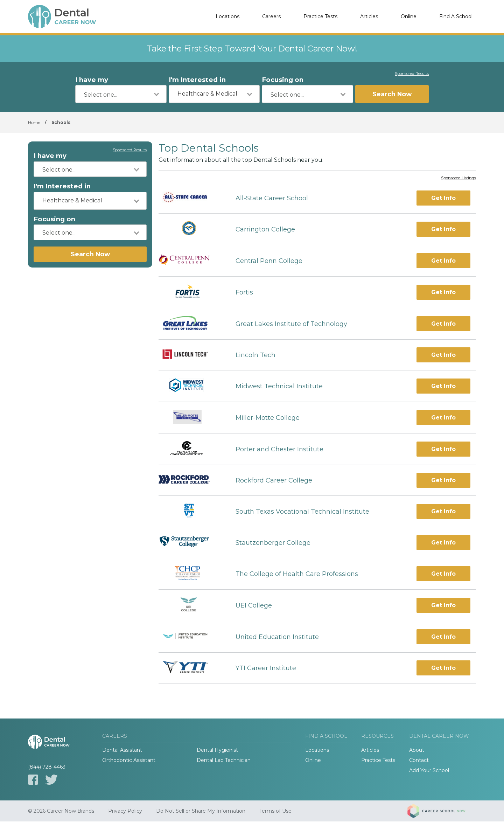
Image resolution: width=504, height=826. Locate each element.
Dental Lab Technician (224, 760)
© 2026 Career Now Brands (61, 811)
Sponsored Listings (458, 178)
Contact (419, 760)
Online (409, 16)
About (417, 750)
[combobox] (121, 94)
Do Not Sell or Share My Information (201, 811)
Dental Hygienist (217, 750)
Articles (369, 16)
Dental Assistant (122, 750)
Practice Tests (320, 16)
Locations (227, 16)
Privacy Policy (125, 811)
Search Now (392, 94)
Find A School (456, 16)
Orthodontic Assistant (129, 760)
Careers (271, 16)
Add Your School (429, 770)
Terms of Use (275, 811)
